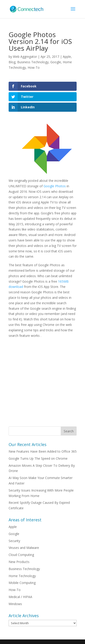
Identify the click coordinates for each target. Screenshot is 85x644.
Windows (15, 604)
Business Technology (33, 62)
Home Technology (22, 576)
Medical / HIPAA (20, 597)
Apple (67, 57)
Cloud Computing (21, 555)
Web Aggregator (25, 57)
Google (56, 62)
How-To (34, 67)
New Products (19, 562)
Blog (12, 62)
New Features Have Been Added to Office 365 (43, 451)
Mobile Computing (22, 583)
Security (14, 541)
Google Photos (55, 186)
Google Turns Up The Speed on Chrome (38, 458)
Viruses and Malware (24, 548)
